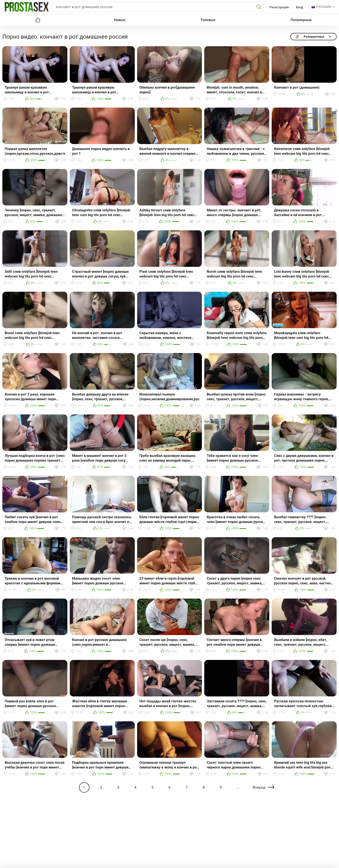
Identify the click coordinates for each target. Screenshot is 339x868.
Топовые (208, 20)
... (238, 787)
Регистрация (279, 7)
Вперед (259, 787)
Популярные (301, 20)
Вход (300, 7)
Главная (38, 20)
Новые (120, 20)
